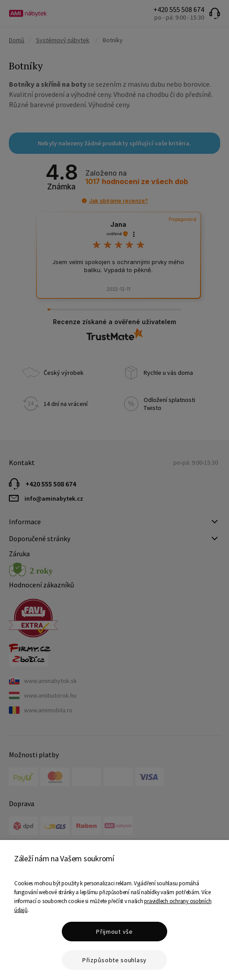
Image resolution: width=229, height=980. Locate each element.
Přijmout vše (114, 932)
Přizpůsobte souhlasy (114, 960)
